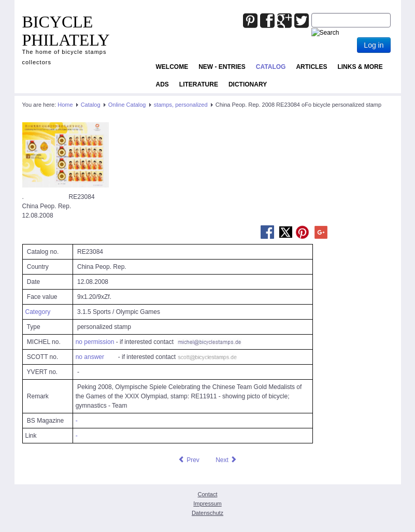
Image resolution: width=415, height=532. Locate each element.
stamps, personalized (181, 105)
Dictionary (248, 84)
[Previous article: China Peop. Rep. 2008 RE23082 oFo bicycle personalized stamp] (189, 460)
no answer (90, 357)
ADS (162, 84)
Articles (311, 67)
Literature (199, 84)
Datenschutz (208, 513)
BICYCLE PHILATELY (66, 31)
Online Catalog (127, 105)
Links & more (360, 67)
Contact (208, 494)
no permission (95, 342)
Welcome (172, 67)
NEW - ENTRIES (222, 67)
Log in (374, 45)
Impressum (207, 504)
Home (65, 105)
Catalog (271, 67)
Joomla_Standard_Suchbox (312, 13)
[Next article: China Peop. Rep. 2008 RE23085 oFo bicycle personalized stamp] (226, 460)
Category (38, 312)
